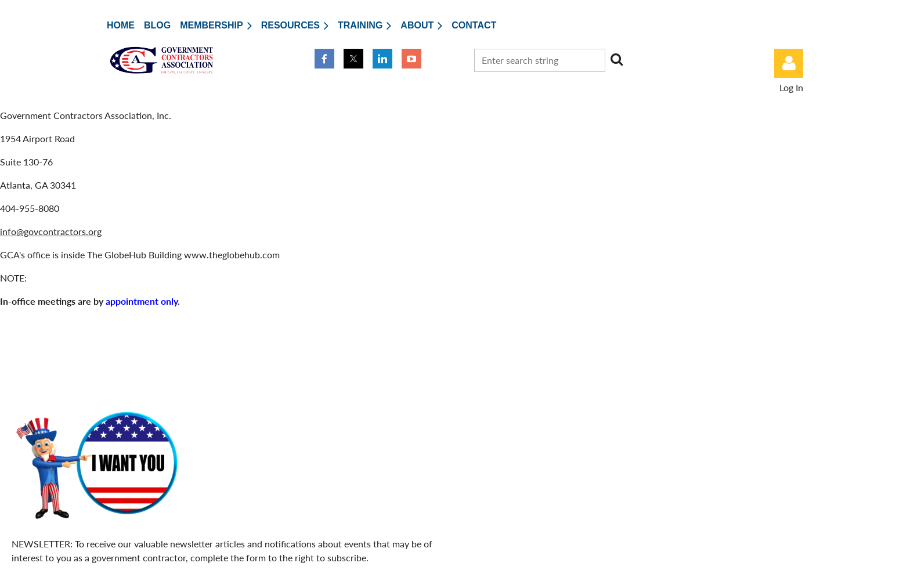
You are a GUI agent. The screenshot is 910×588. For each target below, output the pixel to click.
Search (616, 59)
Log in (789, 63)
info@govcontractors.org (51, 231)
